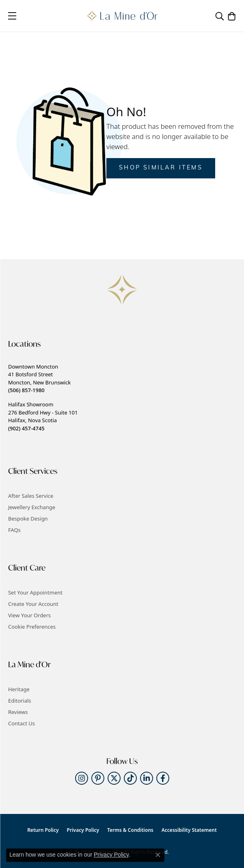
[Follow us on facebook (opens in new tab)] (163, 778)
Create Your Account (33, 604)
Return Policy (43, 830)
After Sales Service (31, 496)
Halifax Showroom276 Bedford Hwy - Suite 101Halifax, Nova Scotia (43, 416)
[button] (220, 16)
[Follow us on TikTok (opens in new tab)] (130, 778)
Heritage (19, 689)
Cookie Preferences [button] (32, 627)
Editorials (20, 701)
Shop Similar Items (161, 168)
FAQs (14, 530)
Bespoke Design (28, 519)
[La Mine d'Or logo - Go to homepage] (122, 16)
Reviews (18, 712)
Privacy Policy (83, 830)
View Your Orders (29, 615)
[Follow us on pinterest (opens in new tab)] (98, 778)
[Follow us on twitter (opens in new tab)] (114, 778)
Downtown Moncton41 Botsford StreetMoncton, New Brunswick (39, 378)
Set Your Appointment (35, 592)
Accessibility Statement (189, 830)
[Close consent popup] (158, 855)
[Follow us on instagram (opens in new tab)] (82, 778)
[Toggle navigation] (12, 16)
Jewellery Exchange (32, 507)
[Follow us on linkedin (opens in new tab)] (147, 778)
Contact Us (22, 723)
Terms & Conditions (130, 830)
